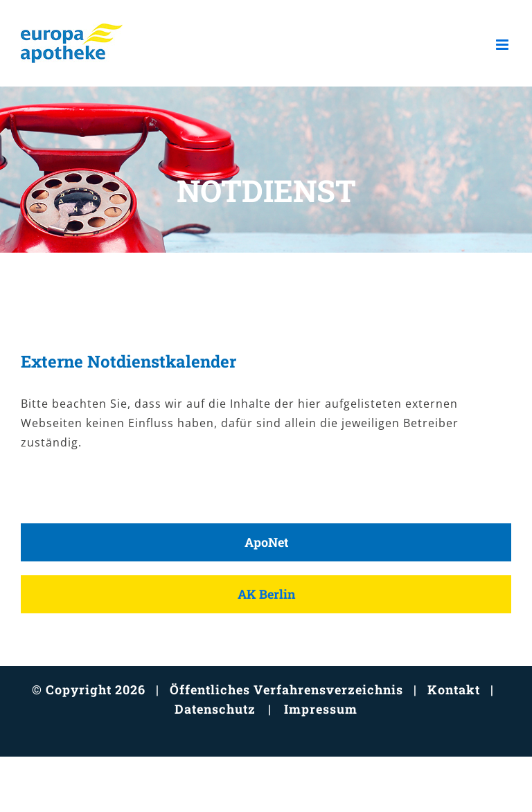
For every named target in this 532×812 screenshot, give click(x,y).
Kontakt (454, 689)
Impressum (321, 709)
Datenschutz (215, 709)
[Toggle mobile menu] (504, 45)
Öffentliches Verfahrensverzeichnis (286, 689)
